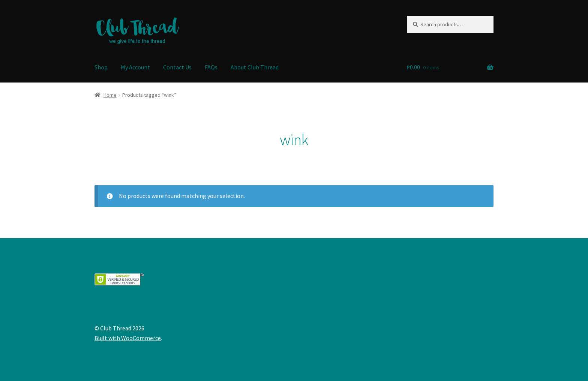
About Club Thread (255, 67)
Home (110, 95)
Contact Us (177, 67)
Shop (101, 67)
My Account (135, 67)
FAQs (211, 67)
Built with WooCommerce (128, 338)
